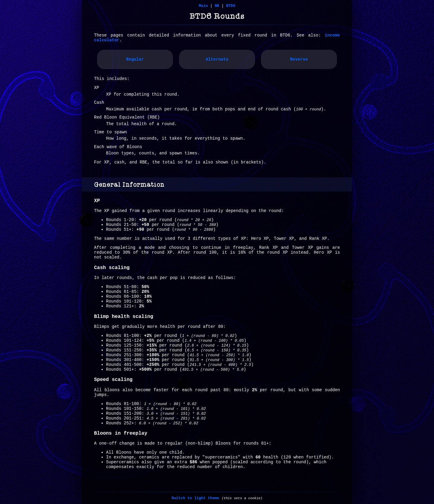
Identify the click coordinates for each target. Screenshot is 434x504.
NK (217, 6)
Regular (135, 59)
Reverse (299, 59)
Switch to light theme (195, 498)
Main (203, 6)
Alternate (217, 59)
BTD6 (231, 6)
